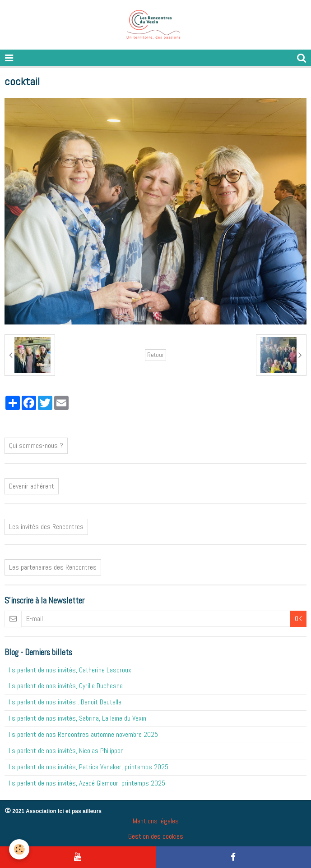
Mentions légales (156, 821)
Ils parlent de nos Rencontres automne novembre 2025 (84, 734)
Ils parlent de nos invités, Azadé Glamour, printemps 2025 (87, 783)
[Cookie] (19, 849)
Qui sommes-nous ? (36, 445)
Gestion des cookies (156, 836)
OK (298, 619)
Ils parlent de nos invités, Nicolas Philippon (66, 751)
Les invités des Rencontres (46, 527)
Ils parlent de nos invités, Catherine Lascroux (70, 670)
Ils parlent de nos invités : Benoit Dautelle (65, 702)
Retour (155, 355)
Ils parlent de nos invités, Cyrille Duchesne (66, 686)
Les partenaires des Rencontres (53, 567)
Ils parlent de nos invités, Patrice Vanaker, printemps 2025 (89, 767)
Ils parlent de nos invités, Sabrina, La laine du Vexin (78, 718)
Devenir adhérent (32, 486)
